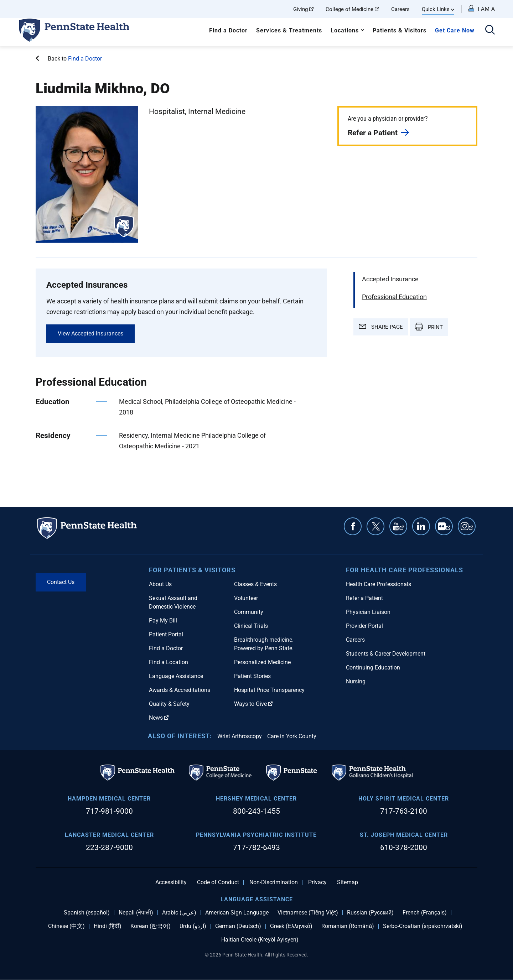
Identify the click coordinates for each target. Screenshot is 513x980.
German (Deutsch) (238, 926)
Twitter (375, 526)
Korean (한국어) (151, 926)
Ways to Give (253, 704)
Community (249, 612)
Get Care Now (455, 30)
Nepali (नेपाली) (136, 913)
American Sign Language (237, 913)
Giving (303, 9)
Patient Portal (166, 634)
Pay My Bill (163, 621)
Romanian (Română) (348, 926)
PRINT (429, 327)
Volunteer (246, 598)
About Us (160, 584)
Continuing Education (373, 668)
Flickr (448, 530)
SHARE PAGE (381, 327)
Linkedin (421, 526)
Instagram (471, 530)
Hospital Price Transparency (269, 690)
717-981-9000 (109, 811)
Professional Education (394, 297)
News (159, 718)
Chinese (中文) (66, 926)
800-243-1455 (256, 811)
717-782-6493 (256, 848)
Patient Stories (252, 676)
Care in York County (292, 736)
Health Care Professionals (379, 584)
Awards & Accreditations (180, 690)
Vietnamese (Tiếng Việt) (308, 913)
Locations (345, 30)
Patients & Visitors (400, 30)
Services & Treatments (289, 30)
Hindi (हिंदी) (108, 926)
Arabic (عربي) (179, 913)
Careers (400, 9)
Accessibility (171, 882)
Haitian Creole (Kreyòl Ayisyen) (260, 940)
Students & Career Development (386, 654)
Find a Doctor (228, 30)
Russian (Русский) (370, 913)
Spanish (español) (87, 913)
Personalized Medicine (262, 662)
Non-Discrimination (274, 882)
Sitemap (348, 882)
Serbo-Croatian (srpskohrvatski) (423, 926)
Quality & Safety (169, 704)
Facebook (353, 526)
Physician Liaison (368, 612)
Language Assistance (176, 676)
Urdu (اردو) (193, 926)
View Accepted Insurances (90, 333)
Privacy (317, 882)
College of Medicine (352, 9)
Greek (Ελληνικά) (291, 926)
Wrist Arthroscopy (240, 736)
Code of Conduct (218, 882)
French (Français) (425, 913)
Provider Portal (364, 626)
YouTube (402, 530)
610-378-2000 (404, 848)
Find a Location (169, 662)
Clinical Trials (251, 626)
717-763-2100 (404, 811)
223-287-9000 (109, 848)
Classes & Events (255, 584)
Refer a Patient (373, 133)
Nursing (356, 681)
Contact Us (61, 582)
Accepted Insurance (390, 279)
